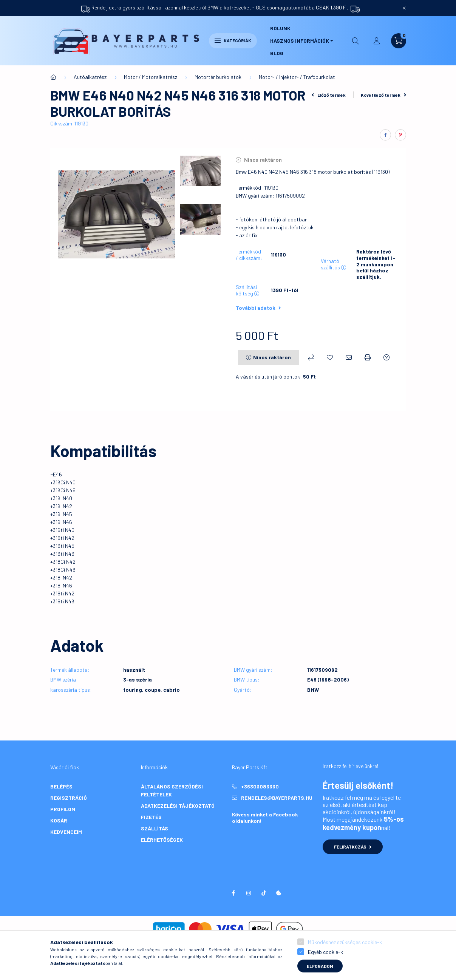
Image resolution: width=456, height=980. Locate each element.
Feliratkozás (353, 847)
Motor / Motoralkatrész (151, 77)
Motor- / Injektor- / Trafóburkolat (297, 77)
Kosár (59, 820)
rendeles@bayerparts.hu (277, 798)
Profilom (63, 809)
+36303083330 (260, 786)
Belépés (61, 786)
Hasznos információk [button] (300, 41)
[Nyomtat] (368, 357)
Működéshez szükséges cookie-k (345, 942)
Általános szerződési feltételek (172, 790)
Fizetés (151, 817)
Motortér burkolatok (218, 77)
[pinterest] (400, 135)
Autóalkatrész (90, 77)
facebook (233, 893)
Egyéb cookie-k (325, 952)
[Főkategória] (53, 77)
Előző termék (329, 95)
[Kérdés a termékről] (386, 357)
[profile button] (377, 41)
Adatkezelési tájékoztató (178, 806)
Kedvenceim (66, 832)
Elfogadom (320, 966)
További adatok (258, 308)
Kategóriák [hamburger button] (233, 40)
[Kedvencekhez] (330, 357)
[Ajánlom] (349, 357)
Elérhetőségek (162, 840)
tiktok (264, 893)
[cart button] (399, 41)
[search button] (356, 41)
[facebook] (385, 135)
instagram (249, 893)
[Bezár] (404, 8)
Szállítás (155, 828)
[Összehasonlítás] (311, 357)
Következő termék (383, 95)
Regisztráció (69, 798)
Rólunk (280, 28)
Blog (277, 53)
